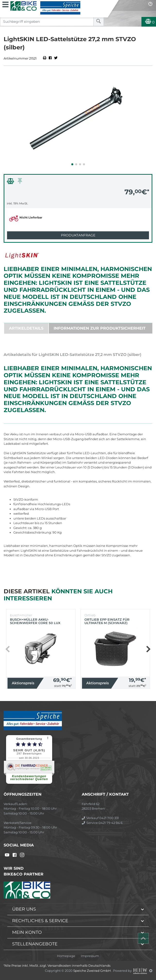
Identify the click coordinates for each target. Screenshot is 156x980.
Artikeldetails (26, 328)
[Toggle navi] (5, 4)
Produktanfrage (78, 235)
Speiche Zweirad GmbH (92, 971)
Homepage (66, 956)
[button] (72, 164)
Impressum (90, 956)
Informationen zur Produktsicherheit (100, 328)
